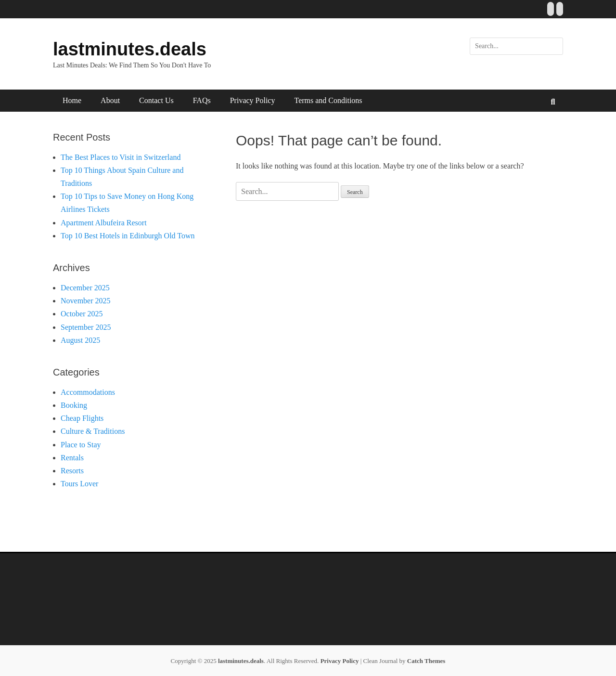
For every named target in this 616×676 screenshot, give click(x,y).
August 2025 (80, 340)
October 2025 (82, 314)
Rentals (72, 458)
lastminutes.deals (130, 49)
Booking (74, 405)
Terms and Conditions (328, 100)
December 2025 (85, 288)
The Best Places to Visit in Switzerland (121, 157)
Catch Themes (426, 661)
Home (72, 100)
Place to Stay (81, 445)
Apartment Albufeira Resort (104, 223)
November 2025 (86, 301)
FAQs (202, 100)
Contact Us (156, 100)
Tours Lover (79, 484)
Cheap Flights (82, 418)
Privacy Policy (253, 100)
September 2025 (86, 327)
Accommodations (88, 392)
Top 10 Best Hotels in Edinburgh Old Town (128, 236)
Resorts (72, 471)
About (110, 100)
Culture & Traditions (93, 431)
